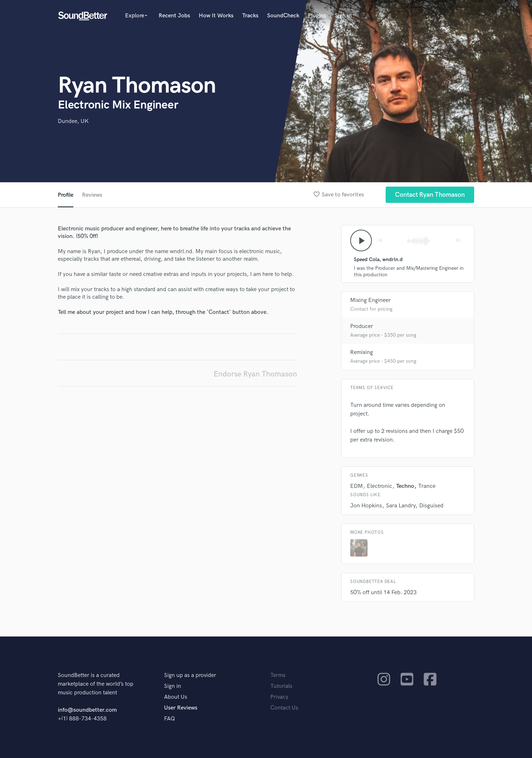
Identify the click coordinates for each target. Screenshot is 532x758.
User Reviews (181, 708)
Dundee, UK (73, 121)
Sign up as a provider (190, 675)
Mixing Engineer (370, 300)
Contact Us (284, 708)
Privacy (279, 697)
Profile (66, 195)
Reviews (92, 195)
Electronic (379, 486)
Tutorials (281, 686)
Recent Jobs (174, 16)
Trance (427, 486)
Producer (362, 326)
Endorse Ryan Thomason (255, 374)
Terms (278, 675)
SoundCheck (283, 16)
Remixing (362, 352)
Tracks (250, 16)
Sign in (343, 16)
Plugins (317, 16)
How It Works (216, 16)
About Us (176, 697)
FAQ (170, 719)
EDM (357, 486)
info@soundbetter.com (87, 710)
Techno (405, 486)
